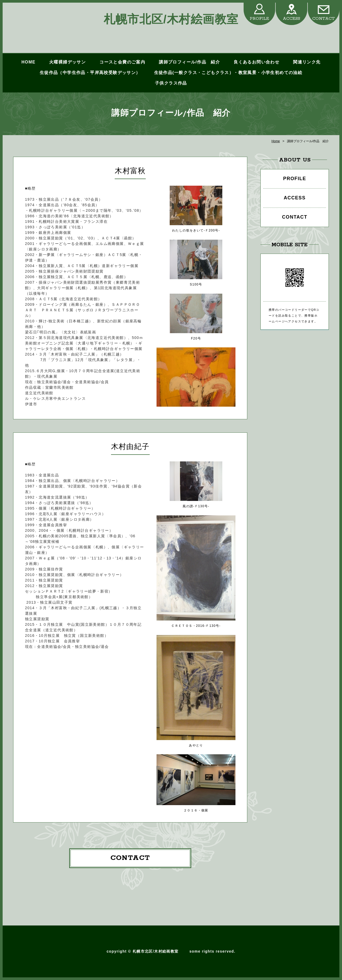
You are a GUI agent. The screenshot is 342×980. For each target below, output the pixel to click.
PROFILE (259, 19)
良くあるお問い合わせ (256, 62)
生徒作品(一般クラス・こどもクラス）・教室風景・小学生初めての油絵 (228, 73)
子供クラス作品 (171, 83)
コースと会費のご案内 (122, 62)
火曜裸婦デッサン (67, 62)
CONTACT (324, 19)
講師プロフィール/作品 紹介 (189, 62)
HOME (28, 62)
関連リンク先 (307, 62)
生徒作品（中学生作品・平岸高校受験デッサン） (90, 73)
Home (276, 141)
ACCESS (291, 19)
